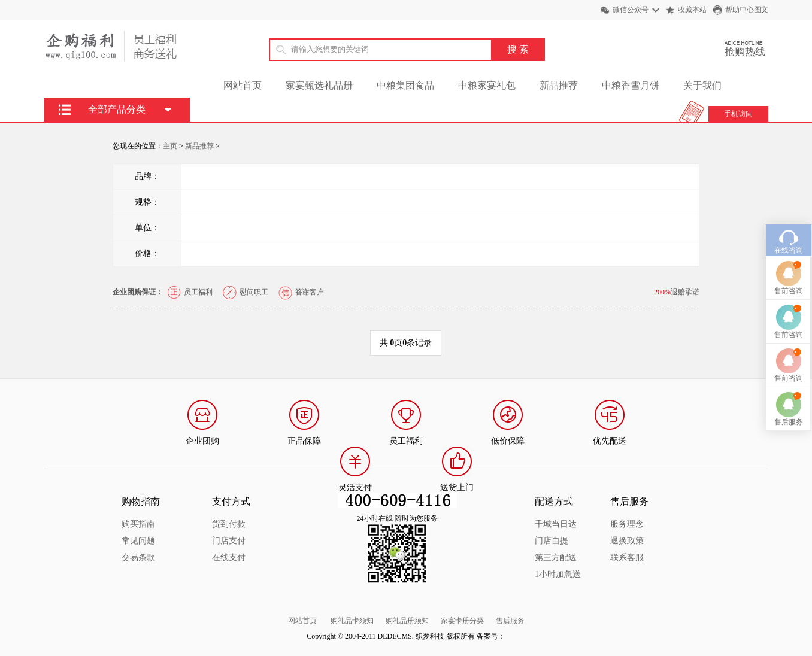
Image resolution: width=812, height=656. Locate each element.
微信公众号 (631, 10)
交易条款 (138, 558)
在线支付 (229, 558)
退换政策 (627, 541)
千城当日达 (556, 524)
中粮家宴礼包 (487, 85)
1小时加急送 (558, 574)
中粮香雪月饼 (631, 85)
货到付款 (229, 524)
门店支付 (229, 541)
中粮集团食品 (405, 85)
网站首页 (243, 85)
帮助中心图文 (747, 10)
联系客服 (627, 558)
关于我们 (702, 85)
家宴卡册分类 (462, 621)
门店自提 (552, 541)
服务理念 (627, 524)
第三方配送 (556, 558)
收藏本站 (692, 10)
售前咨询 (789, 270)
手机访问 (738, 114)
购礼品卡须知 (352, 621)
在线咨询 (789, 229)
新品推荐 (559, 85)
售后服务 (510, 621)
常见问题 (138, 541)
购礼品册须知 (407, 621)
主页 (170, 146)
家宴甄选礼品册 (319, 85)
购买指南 (138, 524)
